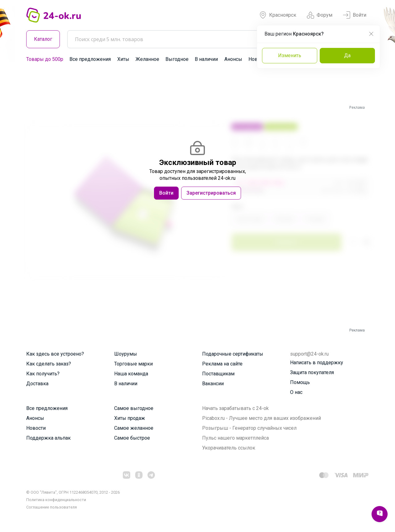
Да (347, 55)
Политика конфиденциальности (56, 500)
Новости (36, 428)
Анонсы (233, 59)
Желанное (147, 59)
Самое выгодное (134, 408)
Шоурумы (126, 354)
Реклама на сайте (222, 364)
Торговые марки (133, 364)
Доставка (37, 384)
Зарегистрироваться (211, 193)
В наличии (206, 59)
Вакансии (213, 384)
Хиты (123, 59)
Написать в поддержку (317, 363)
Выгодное (177, 59)
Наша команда (131, 374)
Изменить (290, 55)
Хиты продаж (130, 418)
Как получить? (43, 374)
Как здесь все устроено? (55, 354)
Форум (320, 15)
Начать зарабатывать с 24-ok (235, 408)
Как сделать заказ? (49, 364)
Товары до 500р (45, 59)
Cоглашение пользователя (52, 507)
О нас (296, 392)
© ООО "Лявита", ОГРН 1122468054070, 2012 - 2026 (73, 492)
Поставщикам (218, 374)
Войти (355, 15)
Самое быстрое (132, 438)
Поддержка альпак (48, 438)
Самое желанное (134, 428)
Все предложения (90, 59)
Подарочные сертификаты (233, 354)
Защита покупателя (312, 372)
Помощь (300, 382)
